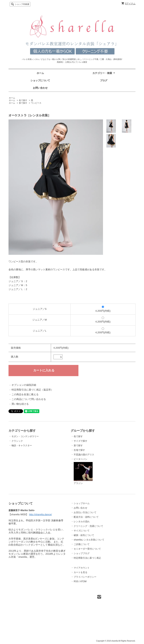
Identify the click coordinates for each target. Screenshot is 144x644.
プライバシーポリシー (85, 577)
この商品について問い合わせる (29, 399)
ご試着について (82, 544)
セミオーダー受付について (87, 549)
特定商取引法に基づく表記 (87, 558)
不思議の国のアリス (84, 455)
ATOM (83, 581)
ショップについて (40, 80)
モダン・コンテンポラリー (25, 436)
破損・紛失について (84, 535)
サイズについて (82, 531)
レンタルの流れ (82, 522)
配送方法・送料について (86, 517)
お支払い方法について (85, 512)
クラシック (17, 441)
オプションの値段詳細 (24, 385)
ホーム (40, 73)
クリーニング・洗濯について (88, 526)
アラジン (83, 473)
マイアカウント (82, 568)
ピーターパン (81, 459)
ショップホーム (82, 503)
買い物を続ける (20, 404)
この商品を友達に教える (25, 394)
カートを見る (81, 572)
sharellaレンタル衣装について (89, 540)
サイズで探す (81, 441)
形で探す (23, 103)
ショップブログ (82, 553)
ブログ (104, 80)
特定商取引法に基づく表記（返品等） (32, 390)
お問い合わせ (40, 88)
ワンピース (36, 103)
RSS (76, 581)
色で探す (23, 100)
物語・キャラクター (22, 446)
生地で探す (79, 450)
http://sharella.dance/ (41, 586)
